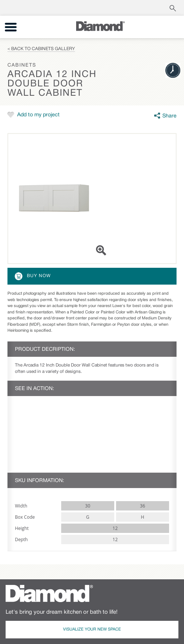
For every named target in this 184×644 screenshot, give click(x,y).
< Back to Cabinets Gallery (41, 49)
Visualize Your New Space (92, 629)
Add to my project (38, 115)
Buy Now (32, 276)
